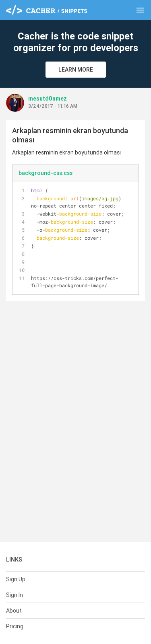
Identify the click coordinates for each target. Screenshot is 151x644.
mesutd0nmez (48, 99)
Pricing (15, 626)
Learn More (76, 70)
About (14, 611)
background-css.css (46, 173)
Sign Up (16, 579)
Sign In (14, 595)
